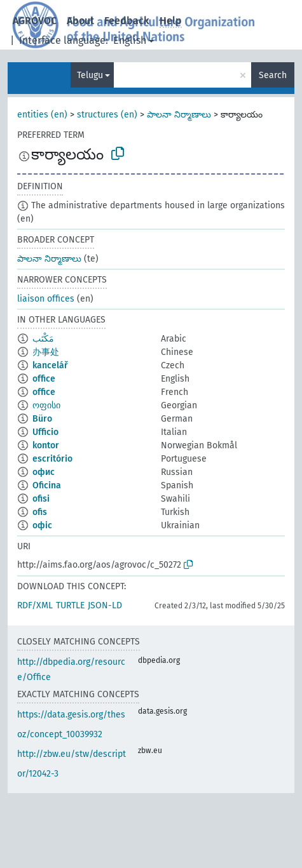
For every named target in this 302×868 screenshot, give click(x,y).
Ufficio (45, 432)
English (130, 40)
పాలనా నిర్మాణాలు (179, 115)
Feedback (127, 21)
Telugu (90, 75)
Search (273, 75)
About (80, 21)
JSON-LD (105, 605)
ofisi (41, 499)
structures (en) (107, 115)
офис (44, 472)
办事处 (46, 352)
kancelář (50, 365)
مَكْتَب (43, 339)
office (44, 379)
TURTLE (70, 605)
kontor (46, 445)
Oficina (47, 485)
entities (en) (42, 115)
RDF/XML (35, 605)
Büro (42, 419)
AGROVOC (35, 21)
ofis (40, 512)
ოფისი (46, 405)
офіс (42, 525)
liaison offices (46, 299)
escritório (52, 459)
